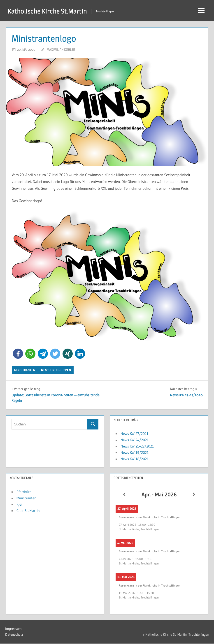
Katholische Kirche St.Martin (50, 11)
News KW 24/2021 (135, 440)
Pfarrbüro (24, 492)
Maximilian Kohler (61, 50)
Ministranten (25, 370)
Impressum (13, 629)
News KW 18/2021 (135, 459)
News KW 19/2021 (135, 453)
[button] (18, 354)
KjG (19, 505)
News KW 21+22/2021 (137, 447)
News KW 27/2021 (134, 434)
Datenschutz (14, 635)
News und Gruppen (56, 370)
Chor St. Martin (28, 511)
